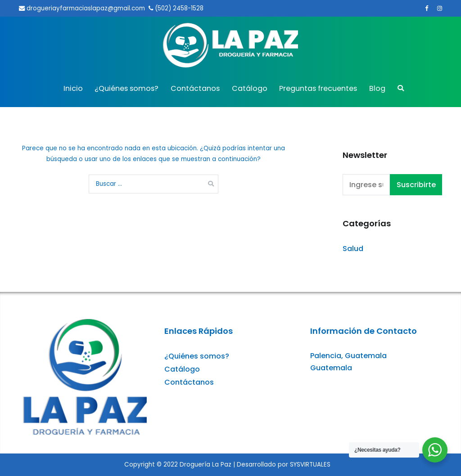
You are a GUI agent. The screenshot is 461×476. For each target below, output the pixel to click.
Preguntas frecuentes (318, 88)
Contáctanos (195, 88)
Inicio (73, 88)
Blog (377, 88)
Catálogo (250, 88)
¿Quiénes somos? (127, 88)
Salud (353, 249)
